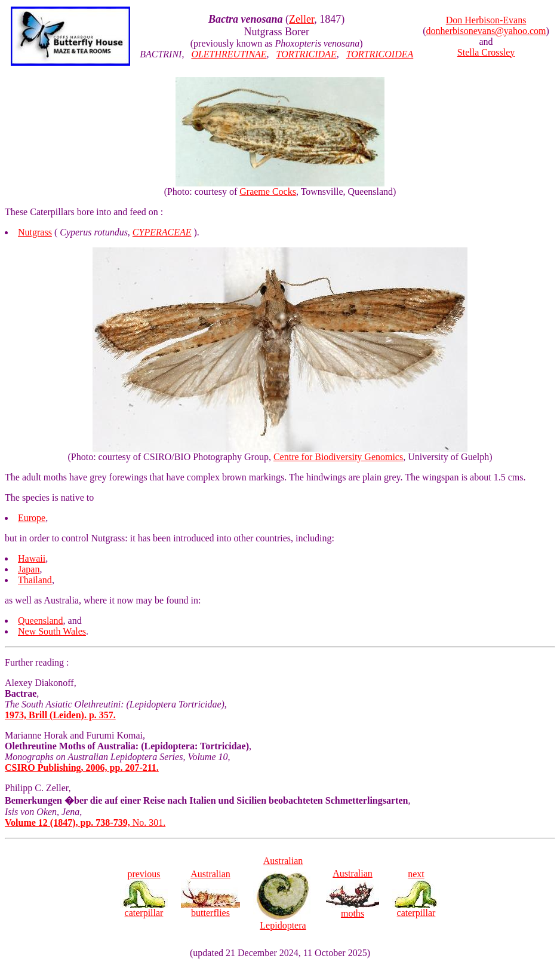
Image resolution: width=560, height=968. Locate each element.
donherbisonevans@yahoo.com (486, 31)
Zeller (301, 19)
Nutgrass (35, 232)
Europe (32, 518)
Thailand (35, 580)
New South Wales (52, 631)
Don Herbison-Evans (486, 20)
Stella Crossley (486, 52)
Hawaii (32, 558)
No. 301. (85, 823)
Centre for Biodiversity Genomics (338, 457)
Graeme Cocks (268, 192)
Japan (29, 569)
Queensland (41, 621)
